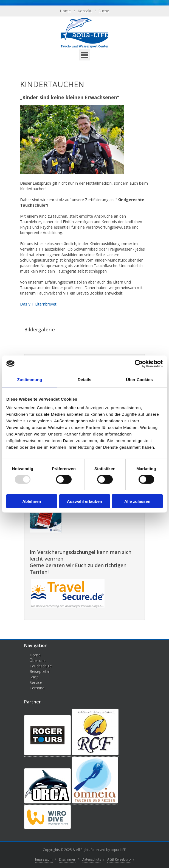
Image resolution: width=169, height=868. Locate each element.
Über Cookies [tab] (139, 379)
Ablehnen (32, 501)
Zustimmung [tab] (30, 379)
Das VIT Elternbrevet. (39, 304)
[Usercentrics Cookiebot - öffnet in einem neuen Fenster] (139, 364)
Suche (104, 11)
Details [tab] (84, 379)
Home (65, 11)
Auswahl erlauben (84, 501)
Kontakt (85, 11)
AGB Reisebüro (119, 859)
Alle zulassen (137, 501)
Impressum (44, 859)
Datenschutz (91, 859)
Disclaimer (67, 859)
